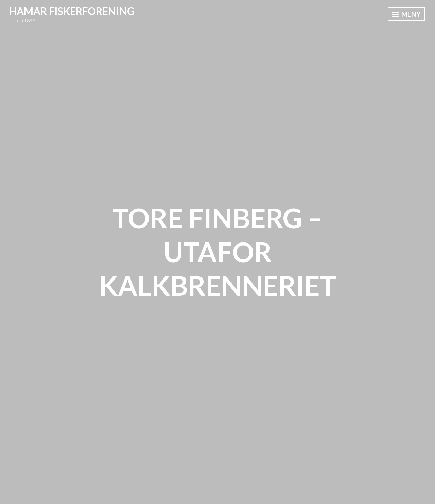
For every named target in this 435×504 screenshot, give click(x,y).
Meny (406, 14)
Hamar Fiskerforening (72, 11)
